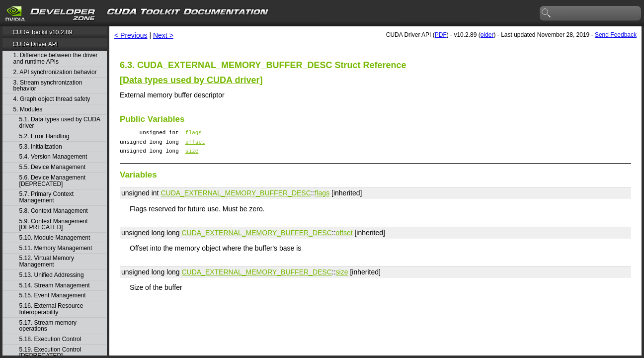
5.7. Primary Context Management (46, 197)
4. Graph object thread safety (52, 99)
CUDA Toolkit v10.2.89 (42, 32)
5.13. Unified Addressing (52, 275)
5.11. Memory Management (56, 248)
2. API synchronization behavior (55, 72)
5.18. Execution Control (50, 339)
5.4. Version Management (53, 157)
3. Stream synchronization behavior (48, 86)
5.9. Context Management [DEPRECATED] (54, 224)
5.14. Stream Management (55, 286)
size (192, 155)
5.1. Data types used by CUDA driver (60, 123)
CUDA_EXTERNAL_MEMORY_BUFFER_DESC (236, 197)
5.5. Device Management (52, 167)
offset (195, 144)
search (547, 13)
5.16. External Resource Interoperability (51, 309)
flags (194, 134)
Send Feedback (616, 35)
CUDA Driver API (35, 44)
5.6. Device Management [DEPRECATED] (52, 181)
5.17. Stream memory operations (48, 326)
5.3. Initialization (41, 147)
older (487, 35)
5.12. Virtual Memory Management (47, 261)
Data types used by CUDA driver (191, 80)
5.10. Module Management (55, 238)
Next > (163, 35)
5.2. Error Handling (44, 136)
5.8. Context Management (54, 211)
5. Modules (28, 110)
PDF (441, 35)
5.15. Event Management (53, 296)
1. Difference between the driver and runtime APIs (56, 58)
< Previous (131, 35)
